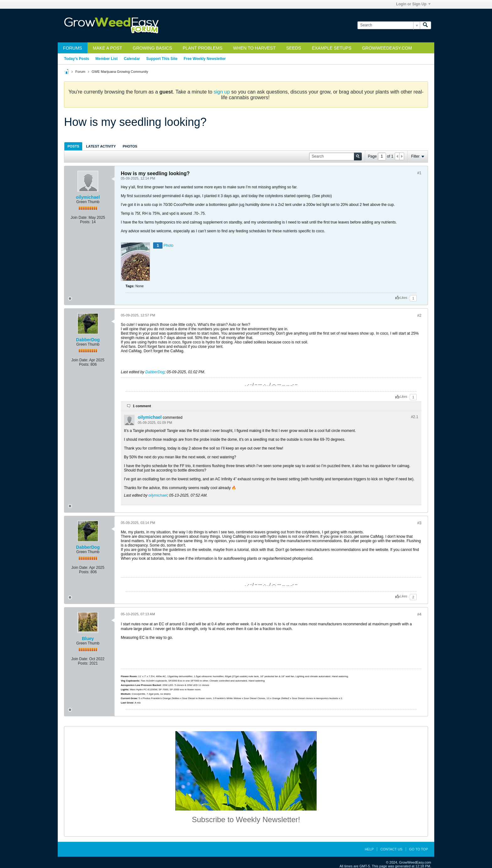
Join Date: (79, 218)
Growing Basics (152, 48)
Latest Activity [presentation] (101, 146)
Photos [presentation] (130, 146)
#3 (419, 523)
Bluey (88, 639)
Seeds (294, 48)
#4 (419, 614)
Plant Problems (203, 48)
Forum (80, 72)
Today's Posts (77, 59)
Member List (107, 59)
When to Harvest (254, 48)
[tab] (73, 146)
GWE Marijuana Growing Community (120, 72)
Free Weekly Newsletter (205, 59)
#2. (415, 417)
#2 (419, 315)
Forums (73, 48)
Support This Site (162, 59)
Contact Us (391, 849)
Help (369, 849)
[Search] (389, 25)
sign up (222, 92)
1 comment (142, 406)
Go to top (419, 849)
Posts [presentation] (73, 146)
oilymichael (88, 197)
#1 (419, 173)
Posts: (85, 222)
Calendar (132, 59)
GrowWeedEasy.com (387, 48)
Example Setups (332, 48)
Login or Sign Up (413, 4)
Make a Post (107, 48)
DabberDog (88, 340)
